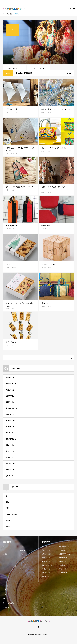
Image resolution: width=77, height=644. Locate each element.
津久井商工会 (10, 470)
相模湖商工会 (10, 476)
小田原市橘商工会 (12, 415)
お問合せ (6, 614)
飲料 (7, 515)
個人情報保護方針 (9, 610)
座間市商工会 (10, 427)
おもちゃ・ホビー (11, 274)
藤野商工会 (9, 483)
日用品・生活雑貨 (12, 521)
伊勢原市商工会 (11, 391)
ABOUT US (7, 605)
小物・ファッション (11, 119)
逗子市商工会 (10, 384)
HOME (5, 596)
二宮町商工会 (10, 403)
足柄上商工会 (10, 452)
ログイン (68, 9)
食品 (7, 509)
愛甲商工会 (9, 440)
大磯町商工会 (10, 397)
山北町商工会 (10, 458)
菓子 (7, 503)
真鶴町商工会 (10, 421)
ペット (8, 533)
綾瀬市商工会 (10, 433)
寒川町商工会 (10, 409)
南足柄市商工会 (11, 446)
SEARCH (74, 3)
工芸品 (8, 527)
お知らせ (6, 601)
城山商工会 (9, 464)
